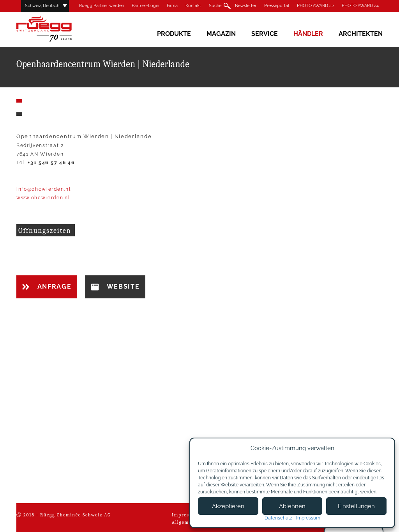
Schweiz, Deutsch (42, 6)
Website (115, 287)
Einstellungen (356, 506)
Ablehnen (292, 506)
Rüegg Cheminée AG (55, 29)
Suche (215, 6)
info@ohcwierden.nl (43, 189)
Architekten (361, 34)
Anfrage (47, 286)
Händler (308, 34)
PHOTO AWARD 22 (315, 6)
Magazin (221, 34)
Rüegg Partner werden (102, 6)
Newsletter (246, 6)
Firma (172, 6)
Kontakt (193, 6)
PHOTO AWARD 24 (360, 6)
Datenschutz (278, 518)
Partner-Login (145, 6)
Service (265, 34)
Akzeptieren (228, 506)
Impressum (186, 515)
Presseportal (277, 6)
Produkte (174, 34)
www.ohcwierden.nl (43, 198)
